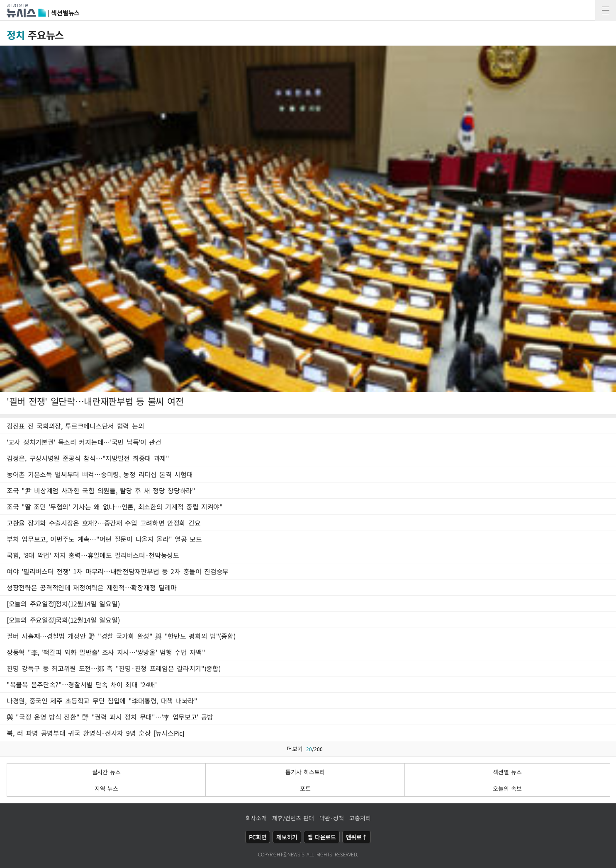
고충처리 (360, 818)
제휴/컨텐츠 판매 (293, 818)
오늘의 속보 (507, 788)
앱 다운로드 (322, 837)
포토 (305, 788)
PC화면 (258, 837)
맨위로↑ (357, 837)
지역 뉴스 (106, 788)
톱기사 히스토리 (305, 772)
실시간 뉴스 (106, 772)
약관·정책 (332, 818)
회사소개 (256, 818)
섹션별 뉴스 (507, 772)
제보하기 (287, 837)
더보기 (308, 749)
